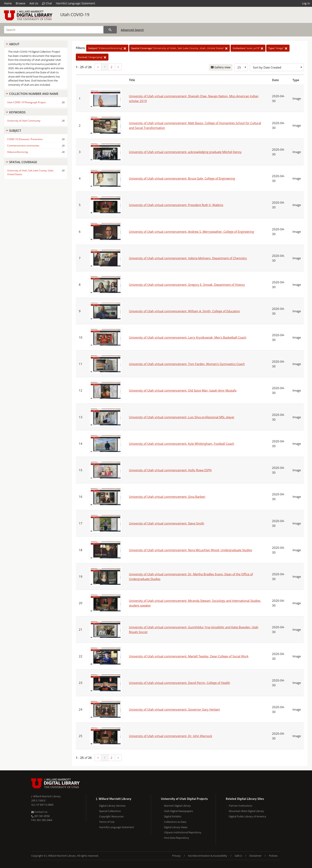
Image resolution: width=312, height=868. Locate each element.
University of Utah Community (24, 121)
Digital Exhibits (173, 816)
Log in (306, 3)
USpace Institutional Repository (183, 832)
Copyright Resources (111, 816)
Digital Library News (176, 827)
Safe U (238, 856)
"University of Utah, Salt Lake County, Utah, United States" (179, 48)
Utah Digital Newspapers (178, 811)
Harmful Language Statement (76, 3)
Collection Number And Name (34, 94)
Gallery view (222, 67)
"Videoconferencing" (107, 48)
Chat (47, 3)
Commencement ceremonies (23, 146)
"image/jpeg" (92, 57)
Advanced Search (132, 30)
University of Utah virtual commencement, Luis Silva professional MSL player (182, 417)
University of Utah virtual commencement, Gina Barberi (167, 497)
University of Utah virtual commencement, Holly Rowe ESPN (170, 470)
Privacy (176, 856)
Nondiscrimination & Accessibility (208, 856)
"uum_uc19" (248, 48)
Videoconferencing (18, 152)
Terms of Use (107, 822)
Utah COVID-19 (75, 15)
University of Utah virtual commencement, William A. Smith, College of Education (184, 311)
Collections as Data (175, 822)
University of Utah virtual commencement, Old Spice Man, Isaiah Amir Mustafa (183, 390)
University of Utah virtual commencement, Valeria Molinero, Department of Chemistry (188, 258)
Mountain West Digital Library (246, 811)
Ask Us (34, 3)
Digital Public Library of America (247, 816)
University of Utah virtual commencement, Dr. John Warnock (171, 736)
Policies (273, 856)
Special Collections (110, 811)
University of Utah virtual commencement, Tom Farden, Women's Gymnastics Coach (187, 364)
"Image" (278, 48)
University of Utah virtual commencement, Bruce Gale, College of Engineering (182, 178)
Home (8, 3)
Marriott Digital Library (177, 806)
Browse (21, 3)
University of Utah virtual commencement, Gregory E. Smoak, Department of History (187, 285)
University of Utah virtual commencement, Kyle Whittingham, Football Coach (182, 444)
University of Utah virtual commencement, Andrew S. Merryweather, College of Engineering (191, 232)
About (14, 44)
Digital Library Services (112, 806)
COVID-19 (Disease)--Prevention (25, 139)
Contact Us (39, 812)
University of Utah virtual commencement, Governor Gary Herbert (174, 709)
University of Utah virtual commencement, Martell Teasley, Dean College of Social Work (189, 656)
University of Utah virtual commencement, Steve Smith (167, 523)
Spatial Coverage (23, 162)
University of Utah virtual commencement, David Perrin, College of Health (179, 683)
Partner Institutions (240, 806)
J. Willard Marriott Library (46, 796)
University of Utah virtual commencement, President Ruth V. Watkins (176, 205)
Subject (15, 131)
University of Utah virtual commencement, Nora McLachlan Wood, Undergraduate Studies (191, 550)
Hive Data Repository (176, 838)
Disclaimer (255, 856)
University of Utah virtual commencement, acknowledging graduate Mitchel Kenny (185, 152)
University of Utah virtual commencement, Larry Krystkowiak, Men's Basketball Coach (188, 337)
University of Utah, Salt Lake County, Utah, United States (30, 172)
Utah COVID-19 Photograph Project (26, 102)
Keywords (17, 112)
